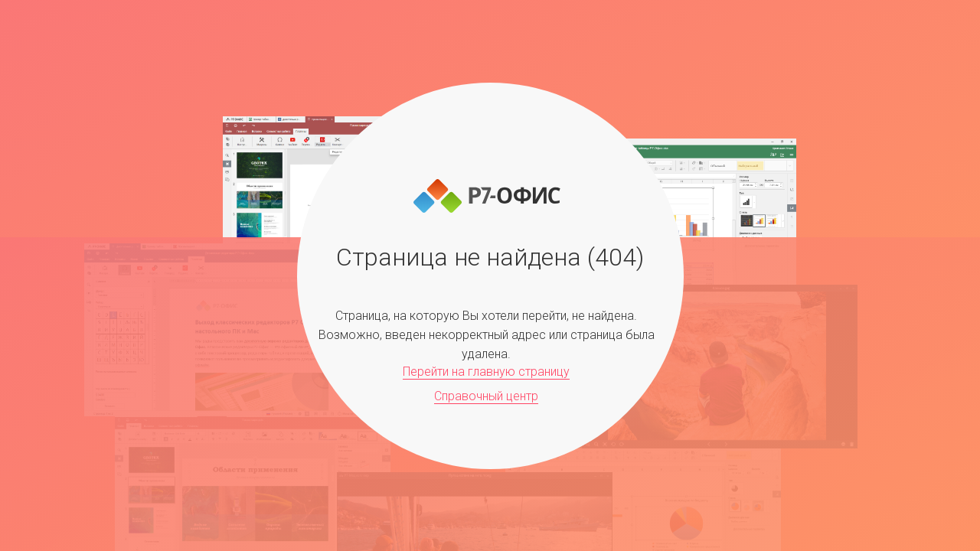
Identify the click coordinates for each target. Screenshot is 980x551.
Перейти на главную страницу (486, 372)
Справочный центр (486, 396)
